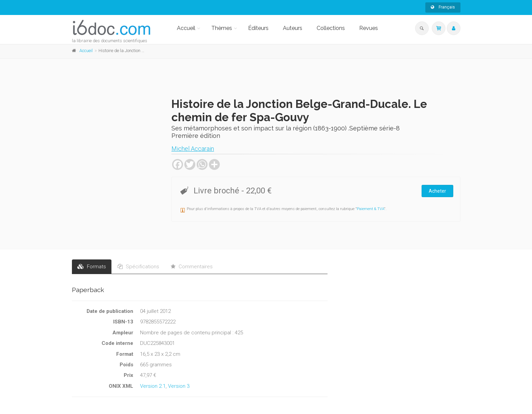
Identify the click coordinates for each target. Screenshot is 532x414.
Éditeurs (258, 28)
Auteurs (293, 28)
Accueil (186, 28)
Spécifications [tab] (138, 267)
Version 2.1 (153, 386)
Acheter (437, 191)
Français (443, 7)
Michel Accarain (193, 149)
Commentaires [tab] (192, 267)
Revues (369, 28)
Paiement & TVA (370, 209)
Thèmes (222, 28)
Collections (331, 28)
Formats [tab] (92, 267)
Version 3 (179, 386)
